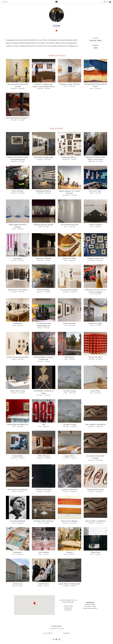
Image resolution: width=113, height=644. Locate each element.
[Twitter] (56, 639)
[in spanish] (56, 31)
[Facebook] (53, 639)
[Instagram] (59, 639)
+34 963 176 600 (68, 606)
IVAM (56, 26)
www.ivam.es (68, 610)
